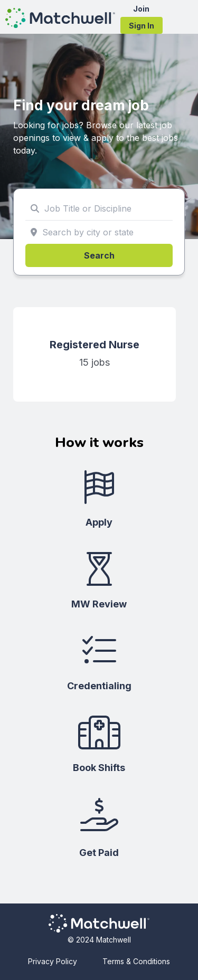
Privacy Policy (53, 961)
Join (141, 9)
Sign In (142, 26)
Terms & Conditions (136, 961)
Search (99, 255)
